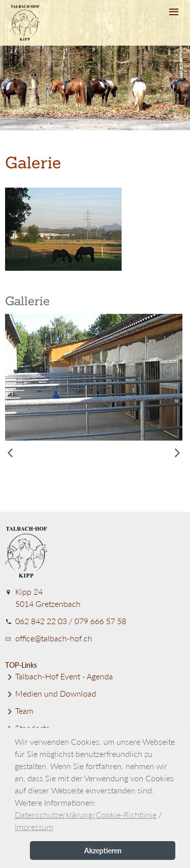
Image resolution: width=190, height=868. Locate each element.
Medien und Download (51, 693)
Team (19, 711)
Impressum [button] (34, 827)
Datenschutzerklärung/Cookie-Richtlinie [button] (86, 815)
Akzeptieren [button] (103, 851)
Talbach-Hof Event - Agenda (59, 676)
